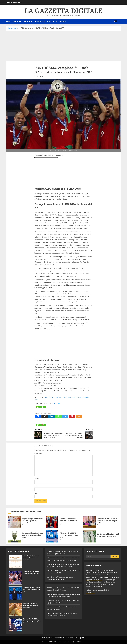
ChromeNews (72, 642)
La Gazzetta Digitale (63, 11)
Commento (39, 453)
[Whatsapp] (58, 416)
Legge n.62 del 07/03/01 (94, 580)
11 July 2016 (39, 76)
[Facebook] (38, 416)
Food (53, 638)
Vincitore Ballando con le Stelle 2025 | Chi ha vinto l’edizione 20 (68, 521)
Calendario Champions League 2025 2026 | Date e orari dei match (33, 535)
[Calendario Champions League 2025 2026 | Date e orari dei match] (14, 536)
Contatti (63, 21)
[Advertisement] (63, 45)
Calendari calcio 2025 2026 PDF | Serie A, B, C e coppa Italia (69, 535)
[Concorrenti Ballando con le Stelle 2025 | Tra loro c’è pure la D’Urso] (89, 522)
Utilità (71, 638)
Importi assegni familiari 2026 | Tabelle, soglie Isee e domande (33, 521)
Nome (36, 479)
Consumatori (46, 638)
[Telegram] (65, 416)
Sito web (37, 493)
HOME (8, 21)
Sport (15, 28)
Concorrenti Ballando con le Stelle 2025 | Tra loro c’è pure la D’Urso (107, 521)
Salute (67, 638)
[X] (45, 416)
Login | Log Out (79, 638)
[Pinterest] (72, 416)
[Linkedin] (52, 416)
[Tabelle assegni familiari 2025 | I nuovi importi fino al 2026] (89, 536)
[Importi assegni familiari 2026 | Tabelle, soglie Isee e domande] (14, 522)
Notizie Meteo (60, 638)
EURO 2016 (56, 403)
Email (36, 486)
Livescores (51, 21)
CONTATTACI (90, 592)
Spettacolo (39, 21)
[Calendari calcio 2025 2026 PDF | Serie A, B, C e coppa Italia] (52, 536)
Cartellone (17, 21)
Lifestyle (27, 21)
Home (10, 28)
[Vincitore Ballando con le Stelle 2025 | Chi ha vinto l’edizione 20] (52, 522)
